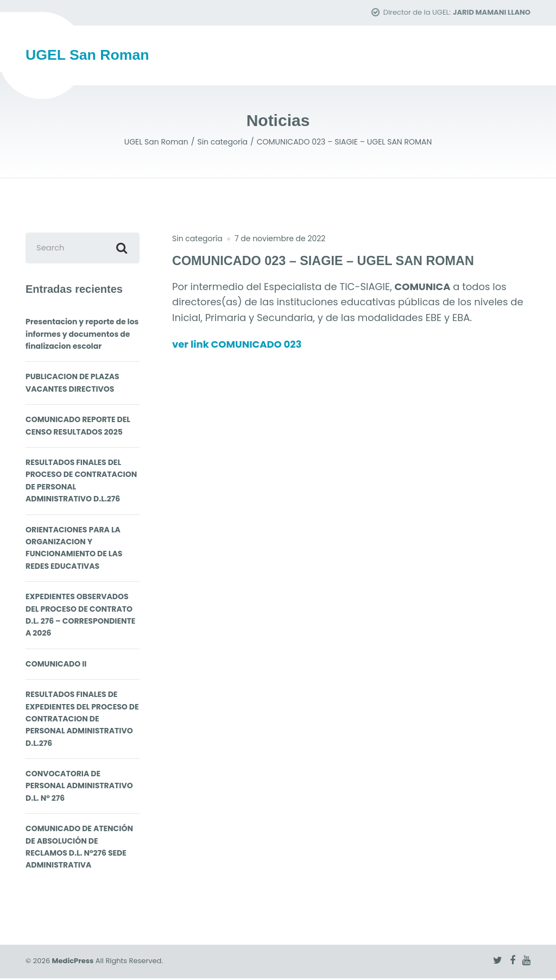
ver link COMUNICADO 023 (245, 345)
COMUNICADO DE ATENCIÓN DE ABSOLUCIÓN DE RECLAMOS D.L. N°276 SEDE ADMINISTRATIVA (79, 849)
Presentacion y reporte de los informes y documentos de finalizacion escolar (82, 336)
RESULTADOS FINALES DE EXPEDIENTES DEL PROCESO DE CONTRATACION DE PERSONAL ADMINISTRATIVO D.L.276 (82, 721)
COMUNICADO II (56, 665)
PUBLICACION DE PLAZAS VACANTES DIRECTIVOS (72, 385)
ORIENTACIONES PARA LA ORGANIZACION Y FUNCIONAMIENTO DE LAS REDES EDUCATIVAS (74, 549)
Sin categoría (197, 239)
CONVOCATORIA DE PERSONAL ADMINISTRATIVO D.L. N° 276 (79, 788)
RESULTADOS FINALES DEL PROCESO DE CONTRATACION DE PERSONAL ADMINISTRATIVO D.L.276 (81, 483)
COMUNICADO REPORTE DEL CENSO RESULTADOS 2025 (78, 428)
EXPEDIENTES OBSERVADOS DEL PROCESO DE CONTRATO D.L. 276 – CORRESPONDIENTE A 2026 (80, 617)
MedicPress (73, 963)
